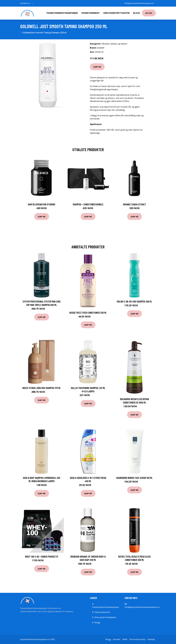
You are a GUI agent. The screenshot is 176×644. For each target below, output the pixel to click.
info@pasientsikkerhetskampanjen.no (139, 3)
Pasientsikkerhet (91, 13)
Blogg (137, 13)
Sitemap (151, 639)
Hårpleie (105, 44)
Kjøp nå (97, 67)
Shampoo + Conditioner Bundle (88, 204)
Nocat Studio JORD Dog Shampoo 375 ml (42, 388)
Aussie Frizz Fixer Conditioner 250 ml (88, 313)
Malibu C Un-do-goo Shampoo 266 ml (134, 301)
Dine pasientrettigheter (116, 13)
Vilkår (125, 639)
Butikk (149, 13)
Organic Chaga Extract (135, 204)
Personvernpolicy (137, 639)
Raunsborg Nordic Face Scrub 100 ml (134, 478)
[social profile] (32, 3)
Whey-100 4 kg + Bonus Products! (42, 557)
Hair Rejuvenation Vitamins (42, 204)
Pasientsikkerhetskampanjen (62, 13)
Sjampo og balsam (119, 44)
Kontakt (117, 639)
